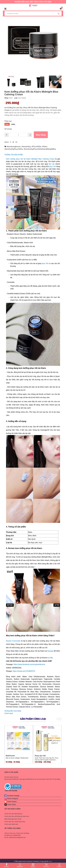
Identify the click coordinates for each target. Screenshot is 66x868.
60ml (13, 124)
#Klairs (45, 147)
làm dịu (52, 164)
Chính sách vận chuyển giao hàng (15, 822)
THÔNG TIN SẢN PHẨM (14, 155)
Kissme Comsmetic (13, 641)
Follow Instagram (13, 798)
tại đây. (51, 658)
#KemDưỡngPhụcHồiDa (14, 149)
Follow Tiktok (11, 804)
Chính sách (9, 713)
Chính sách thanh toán (11, 824)
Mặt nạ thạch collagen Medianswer (17, 758)
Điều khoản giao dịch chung (13, 819)
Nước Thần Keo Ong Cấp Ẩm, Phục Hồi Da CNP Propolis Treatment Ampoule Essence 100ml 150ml (47, 760)
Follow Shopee (12, 802)
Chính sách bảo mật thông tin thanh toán (17, 816)
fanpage (50, 651)
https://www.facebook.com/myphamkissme (29, 664)
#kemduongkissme (14, 147)
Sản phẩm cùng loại (33, 719)
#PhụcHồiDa (36, 147)
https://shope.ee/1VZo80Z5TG (24, 671)
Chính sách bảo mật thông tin (13, 814)
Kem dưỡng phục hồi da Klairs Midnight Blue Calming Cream (30, 159)
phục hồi (52, 166)
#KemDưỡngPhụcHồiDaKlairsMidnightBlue (40, 149)
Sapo (50, 861)
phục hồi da (46, 263)
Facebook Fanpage (13, 796)
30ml (7, 124)
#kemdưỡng (26, 147)
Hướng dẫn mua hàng (13, 711)
